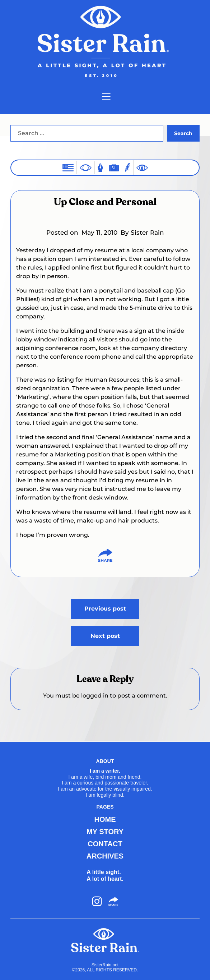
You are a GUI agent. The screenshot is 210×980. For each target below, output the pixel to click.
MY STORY (105, 832)
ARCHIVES (105, 856)
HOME (105, 819)
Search (183, 133)
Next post (105, 636)
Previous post (105, 609)
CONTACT (105, 844)
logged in (95, 696)
